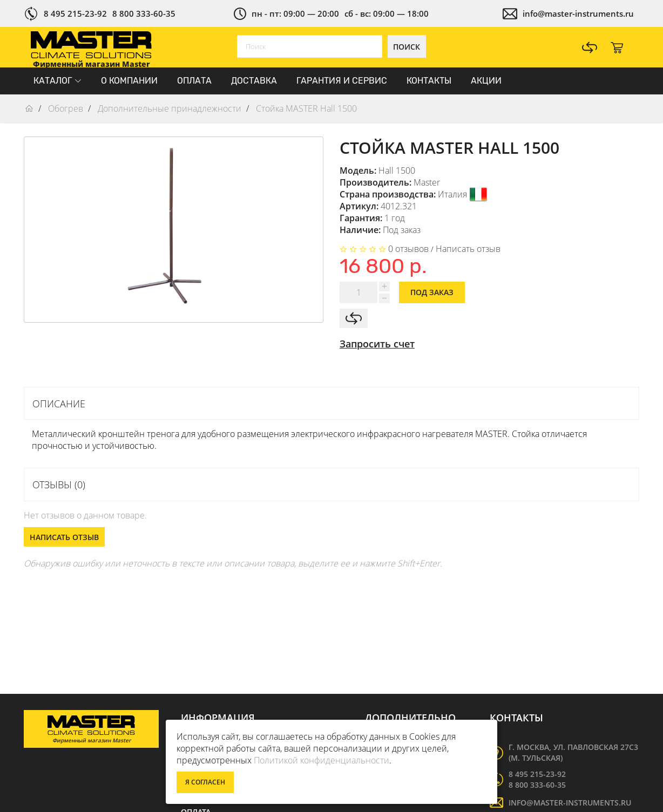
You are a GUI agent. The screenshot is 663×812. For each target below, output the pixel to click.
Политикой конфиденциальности (322, 760)
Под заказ (432, 292)
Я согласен (205, 782)
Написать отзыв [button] (64, 537)
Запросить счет (377, 344)
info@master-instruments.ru (578, 13)
